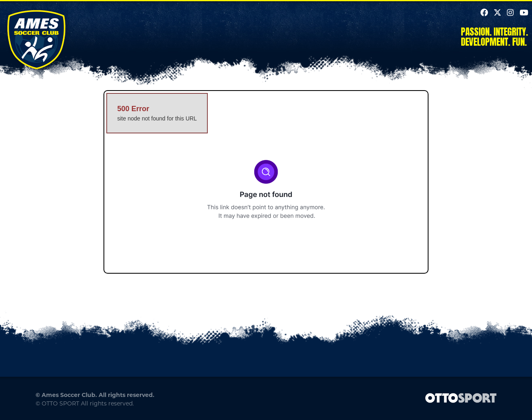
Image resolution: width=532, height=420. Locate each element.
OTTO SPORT (60, 403)
